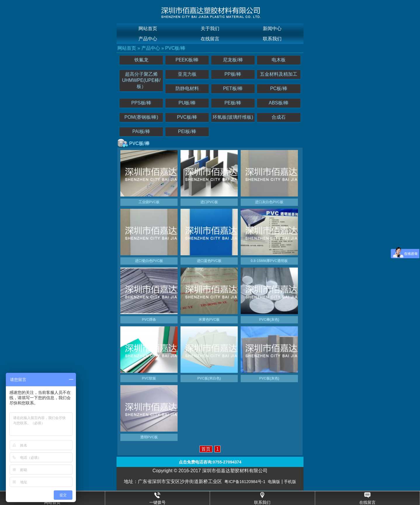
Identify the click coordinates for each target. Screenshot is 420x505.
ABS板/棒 (279, 103)
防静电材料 (187, 88)
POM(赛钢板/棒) (141, 117)
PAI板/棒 (141, 131)
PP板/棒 (233, 74)
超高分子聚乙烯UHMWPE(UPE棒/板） (141, 80)
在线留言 (210, 39)
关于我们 (210, 29)
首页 (206, 449)
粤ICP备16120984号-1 (245, 482)
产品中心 (148, 39)
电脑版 (274, 482)
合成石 (279, 117)
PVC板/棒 (175, 48)
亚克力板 (187, 74)
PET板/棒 (233, 88)
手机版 (290, 482)
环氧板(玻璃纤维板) (233, 117)
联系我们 (272, 39)
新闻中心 (272, 29)
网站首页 (148, 29)
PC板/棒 (279, 88)
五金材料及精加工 (279, 74)
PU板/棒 (187, 103)
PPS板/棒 (141, 103)
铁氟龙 (141, 60)
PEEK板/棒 (187, 60)
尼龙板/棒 (233, 60)
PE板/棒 (233, 103)
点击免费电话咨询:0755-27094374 (210, 462)
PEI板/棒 (187, 131)
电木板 (279, 60)
